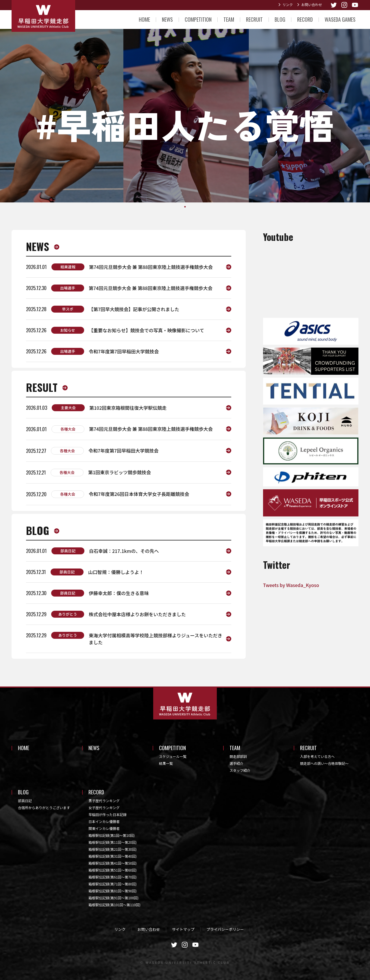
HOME (144, 19)
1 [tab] (185, 207)
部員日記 (68, 551)
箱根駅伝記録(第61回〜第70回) (113, 877)
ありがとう (67, 614)
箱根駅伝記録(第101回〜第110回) (114, 905)
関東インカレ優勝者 (104, 828)
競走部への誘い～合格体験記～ (324, 763)
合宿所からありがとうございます (44, 808)
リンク (288, 4)
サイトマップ (183, 929)
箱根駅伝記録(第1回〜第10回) (112, 835)
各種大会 (68, 429)
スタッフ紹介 (240, 770)
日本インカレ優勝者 (104, 821)
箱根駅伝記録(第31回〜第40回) (113, 856)
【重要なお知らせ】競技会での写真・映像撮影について (146, 330)
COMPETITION (198, 19)
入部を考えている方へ (317, 756)
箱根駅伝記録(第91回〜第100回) (113, 898)
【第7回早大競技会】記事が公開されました (134, 309)
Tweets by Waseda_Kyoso (291, 585)
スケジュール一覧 (173, 756)
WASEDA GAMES (340, 19)
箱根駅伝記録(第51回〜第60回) (113, 870)
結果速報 (68, 267)
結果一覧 (166, 763)
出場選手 (68, 288)
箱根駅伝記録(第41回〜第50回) (113, 863)
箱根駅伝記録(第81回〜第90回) (113, 891)
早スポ (67, 309)
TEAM (229, 19)
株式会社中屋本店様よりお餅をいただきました (137, 614)
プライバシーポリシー (225, 929)
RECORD (305, 19)
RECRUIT (254, 19)
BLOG (280, 19)
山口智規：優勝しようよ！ (116, 572)
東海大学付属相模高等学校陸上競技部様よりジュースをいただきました (156, 639)
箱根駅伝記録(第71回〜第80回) (113, 884)
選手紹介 (236, 763)
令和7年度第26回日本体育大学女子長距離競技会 (139, 494)
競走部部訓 (238, 756)
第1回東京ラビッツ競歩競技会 (120, 472)
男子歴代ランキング (104, 801)
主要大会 (68, 408)
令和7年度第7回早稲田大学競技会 (124, 351)
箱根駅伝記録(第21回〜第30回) (113, 849)
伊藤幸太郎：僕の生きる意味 (119, 593)
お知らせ (68, 330)
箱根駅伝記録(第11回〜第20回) (113, 842)
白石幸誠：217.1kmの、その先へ (124, 551)
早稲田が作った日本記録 (108, 814)
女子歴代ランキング (104, 808)
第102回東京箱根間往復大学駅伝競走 (128, 408)
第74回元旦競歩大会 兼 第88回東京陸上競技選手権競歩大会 (151, 267)
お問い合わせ (312, 4)
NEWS (167, 19)
